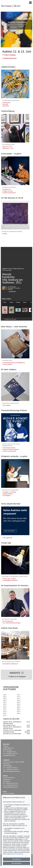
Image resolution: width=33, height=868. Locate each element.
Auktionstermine (9, 58)
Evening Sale (6, 103)
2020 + (5, 704)
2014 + (5, 715)
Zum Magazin (6, 405)
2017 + (5, 710)
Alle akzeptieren (17, 863)
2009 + (19, 702)
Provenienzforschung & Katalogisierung (13, 363)
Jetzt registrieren (7, 538)
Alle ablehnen (16, 859)
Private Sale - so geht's (9, 579)
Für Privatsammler (8, 621)
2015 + (5, 714)
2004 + (19, 712)
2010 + (19, 700)
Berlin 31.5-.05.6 (7, 147)
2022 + (5, 700)
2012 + (19, 697)
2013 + (19, 695)
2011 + (19, 699)
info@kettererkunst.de (9, 755)
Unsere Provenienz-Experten (10, 449)
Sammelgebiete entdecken (10, 580)
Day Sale (5, 104)
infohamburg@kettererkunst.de (12, 771)
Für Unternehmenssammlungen (11, 623)
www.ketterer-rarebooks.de (10, 664)
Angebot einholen (7, 494)
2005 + (19, 710)
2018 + (5, 708)
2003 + (19, 714)
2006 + (19, 708)
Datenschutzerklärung (17, 854)
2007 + (19, 706)
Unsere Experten (7, 364)
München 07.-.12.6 (8, 149)
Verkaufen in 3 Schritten (9, 492)
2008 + (19, 704)
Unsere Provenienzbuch (9, 451)
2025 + (5, 695)
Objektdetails (12, 292)
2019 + (5, 706)
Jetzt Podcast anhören (9, 448)
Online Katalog (9, 55)
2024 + (5, 697)
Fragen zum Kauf (7, 191)
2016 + (5, 712)
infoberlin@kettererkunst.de (11, 787)
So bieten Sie (6, 189)
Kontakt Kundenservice (9, 193)
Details (4, 234)
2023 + (5, 699)
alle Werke (5, 106)
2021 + (5, 702)
